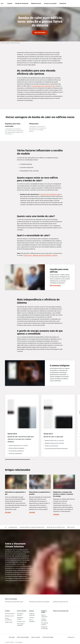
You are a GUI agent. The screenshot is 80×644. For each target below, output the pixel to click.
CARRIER (20, 642)
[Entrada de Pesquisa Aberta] (74, 3)
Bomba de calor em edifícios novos (56, 527)
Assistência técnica (36, 3)
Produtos (10, 3)
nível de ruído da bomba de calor (50, 194)
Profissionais (63, 3)
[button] (71, 527)
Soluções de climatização (22, 3)
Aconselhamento (13, 527)
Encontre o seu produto (50, 3)
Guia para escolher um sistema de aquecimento (32, 527)
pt (6, 527)
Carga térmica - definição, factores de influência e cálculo (40, 255)
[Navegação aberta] (2, 3)
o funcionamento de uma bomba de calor (43, 86)
